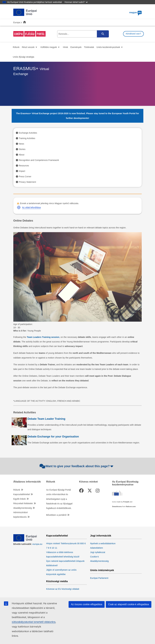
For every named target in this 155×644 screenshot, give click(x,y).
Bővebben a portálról (56, 515)
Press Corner (25, 177)
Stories (22, 149)
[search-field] (82, 34)
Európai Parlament (99, 578)
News (21, 144)
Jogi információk (101, 536)
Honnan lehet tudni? (76, 2)
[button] (19, 207)
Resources (24, 166)
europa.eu (37, 544)
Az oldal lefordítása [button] (31, 207)
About (22, 155)
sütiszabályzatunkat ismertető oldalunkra (34, 622)
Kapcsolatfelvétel (22, 494)
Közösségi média (57, 581)
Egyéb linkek (20, 499)
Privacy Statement (27, 182)
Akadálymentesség (23, 508)
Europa (17, 22)
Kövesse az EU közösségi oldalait (63, 589)
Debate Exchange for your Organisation (53, 437)
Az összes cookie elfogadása (87, 604)
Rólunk (17, 490)
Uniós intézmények (102, 570)
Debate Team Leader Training (46, 419)
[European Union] (25, 541)
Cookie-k (94, 557)
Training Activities (27, 138)
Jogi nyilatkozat (98, 552)
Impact (22, 171)
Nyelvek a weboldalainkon (103, 543)
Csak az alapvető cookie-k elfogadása (129, 604)
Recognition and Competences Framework (39, 160)
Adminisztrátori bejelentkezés (21, 515)
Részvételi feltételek (23, 503)
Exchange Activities (28, 133)
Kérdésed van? (133, 34)
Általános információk (27, 482)
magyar (136, 12)
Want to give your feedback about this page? (77, 466)
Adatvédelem (96, 548)
